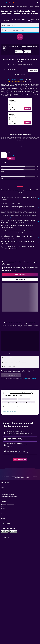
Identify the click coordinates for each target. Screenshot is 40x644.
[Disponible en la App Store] (28, 52)
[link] (28, 108)
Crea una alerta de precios (13, 453)
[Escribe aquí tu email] (21, 366)
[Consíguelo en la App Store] (13, 531)
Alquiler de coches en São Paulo (18, 478)
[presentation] (28, 52)
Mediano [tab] (23, 75)
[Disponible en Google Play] (19, 52)
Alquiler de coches (5, 476)
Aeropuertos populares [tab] (24, 399)
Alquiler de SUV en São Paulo (10, 411)
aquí (11, 217)
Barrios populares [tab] (8, 402)
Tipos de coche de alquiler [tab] (10, 399)
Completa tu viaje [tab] (18, 402)
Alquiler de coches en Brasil (16, 476)
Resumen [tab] (4, 147)
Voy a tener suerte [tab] (30, 402)
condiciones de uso (24, 378)
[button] (2, 2)
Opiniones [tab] (11, 147)
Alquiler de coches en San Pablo (30, 476)
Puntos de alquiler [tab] (20, 147)
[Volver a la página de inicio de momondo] (10, 2)
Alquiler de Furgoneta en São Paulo (11, 409)
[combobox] (6, 20)
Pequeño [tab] (17, 75)
